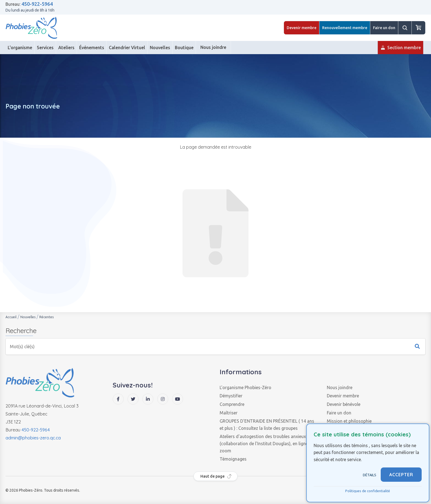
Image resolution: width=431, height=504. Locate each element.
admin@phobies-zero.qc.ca (33, 438)
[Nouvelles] (160, 48)
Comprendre (232, 404)
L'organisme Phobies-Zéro (245, 387)
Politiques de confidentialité (368, 491)
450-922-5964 (37, 4)
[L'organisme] (20, 48)
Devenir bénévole (344, 404)
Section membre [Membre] (400, 50)
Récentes (46, 317)
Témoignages (233, 459)
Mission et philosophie (349, 421)
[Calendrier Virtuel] (127, 48)
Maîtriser (229, 413)
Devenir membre (302, 28)
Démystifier (231, 396)
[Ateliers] (67, 48)
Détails (370, 475)
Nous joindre (340, 387)
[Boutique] (184, 48)
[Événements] (92, 48)
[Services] (45, 48)
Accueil (11, 317)
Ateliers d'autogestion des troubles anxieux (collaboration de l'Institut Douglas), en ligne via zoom (267, 443)
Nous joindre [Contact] (213, 49)
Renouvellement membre (345, 28)
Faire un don (384, 28)
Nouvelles (28, 317)
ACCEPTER (401, 475)
